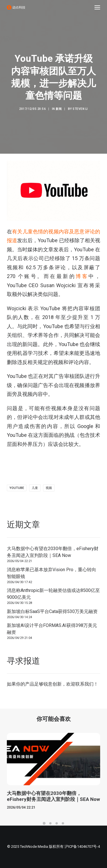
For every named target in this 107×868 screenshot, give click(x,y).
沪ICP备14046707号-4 (82, 847)
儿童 (35, 488)
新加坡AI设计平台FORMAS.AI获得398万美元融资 (52, 629)
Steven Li (80, 109)
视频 (49, 488)
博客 (82, 276)
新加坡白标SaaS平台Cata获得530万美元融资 (52, 611)
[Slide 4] (63, 823)
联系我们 (84, 684)
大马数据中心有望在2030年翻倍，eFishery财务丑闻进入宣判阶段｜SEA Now (53, 552)
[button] (97, 7)
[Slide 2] (51, 823)
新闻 (59, 109)
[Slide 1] (44, 823)
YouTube (17, 488)
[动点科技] (16, 7)
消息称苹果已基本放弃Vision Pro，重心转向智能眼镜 (52, 573)
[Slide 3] (57, 823)
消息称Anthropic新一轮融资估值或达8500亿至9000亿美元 (53, 594)
